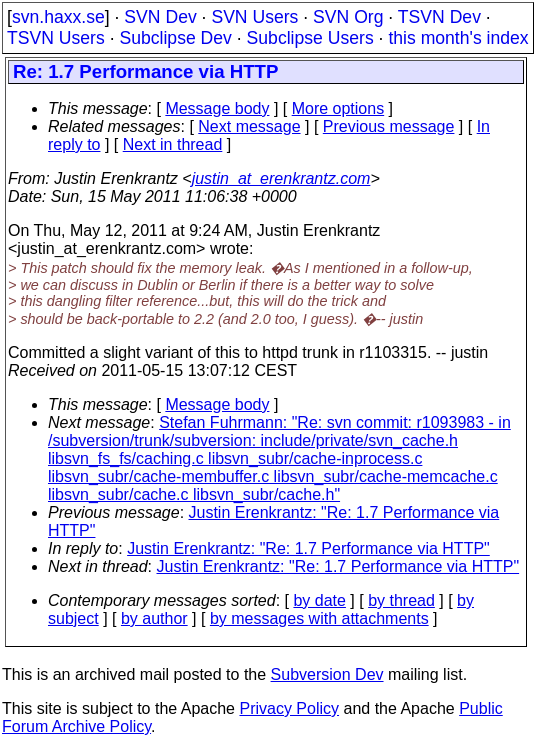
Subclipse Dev (175, 38)
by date (319, 600)
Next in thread (173, 144)
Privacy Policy (289, 708)
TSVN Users (56, 38)
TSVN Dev (439, 17)
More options (338, 108)
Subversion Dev (327, 674)
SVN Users (254, 17)
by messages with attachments (319, 618)
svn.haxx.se (58, 17)
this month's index (458, 38)
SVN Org (348, 17)
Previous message (389, 126)
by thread (401, 600)
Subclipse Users (310, 38)
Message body (217, 108)
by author (154, 618)
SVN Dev (160, 17)
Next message (249, 126)
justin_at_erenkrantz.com (281, 178)
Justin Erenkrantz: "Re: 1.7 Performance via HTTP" (308, 548)
